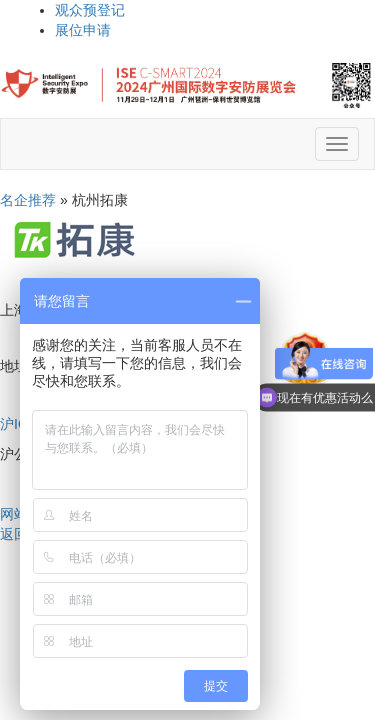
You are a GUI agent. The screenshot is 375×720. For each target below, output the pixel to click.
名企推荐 (28, 200)
